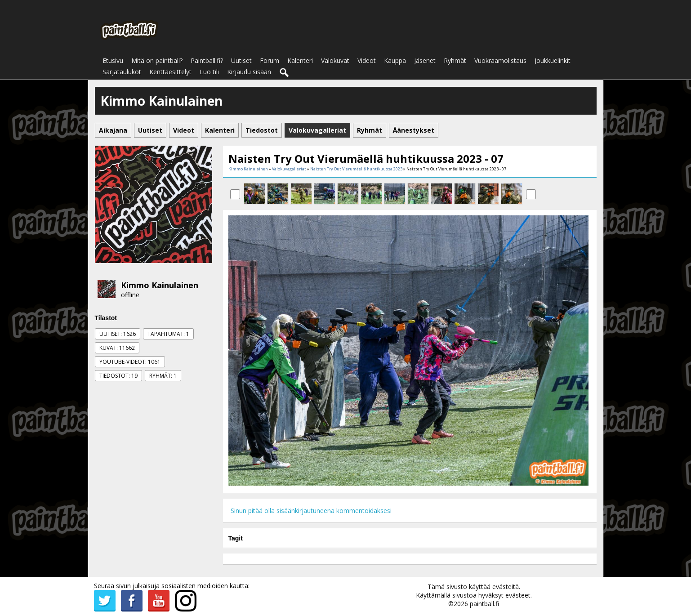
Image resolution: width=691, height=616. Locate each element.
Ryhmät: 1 (163, 376)
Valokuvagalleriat (289, 169)
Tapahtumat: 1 (168, 334)
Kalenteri (300, 60)
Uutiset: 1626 (118, 334)
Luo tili (209, 72)
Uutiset (241, 60)
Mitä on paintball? (157, 60)
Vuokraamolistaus (500, 60)
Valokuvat (335, 60)
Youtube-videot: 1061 (130, 362)
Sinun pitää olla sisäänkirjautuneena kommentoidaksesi (311, 511)
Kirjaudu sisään (249, 72)
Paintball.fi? (207, 60)
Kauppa (395, 60)
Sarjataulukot (122, 72)
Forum (270, 60)
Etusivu (113, 60)
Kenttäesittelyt (170, 72)
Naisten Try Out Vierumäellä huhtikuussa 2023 (356, 169)
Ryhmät (455, 60)
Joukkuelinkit (553, 60)
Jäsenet (425, 60)
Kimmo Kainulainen (160, 285)
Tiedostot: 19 (118, 376)
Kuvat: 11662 (117, 348)
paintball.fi (484, 604)
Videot (367, 60)
